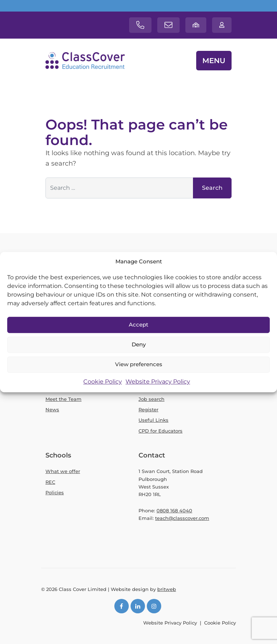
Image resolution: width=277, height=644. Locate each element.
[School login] (196, 25)
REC (50, 482)
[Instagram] (154, 606)
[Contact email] (168, 25)
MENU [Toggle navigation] (214, 61)
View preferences (139, 365)
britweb (167, 589)
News (52, 409)
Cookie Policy (103, 382)
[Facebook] (122, 606)
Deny (139, 345)
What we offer (63, 471)
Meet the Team (63, 399)
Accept (138, 325)
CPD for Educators (161, 431)
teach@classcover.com (182, 518)
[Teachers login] (222, 25)
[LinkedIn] (138, 606)
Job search (151, 399)
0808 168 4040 (174, 511)
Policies (55, 492)
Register (148, 409)
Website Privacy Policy (158, 382)
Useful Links (153, 420)
